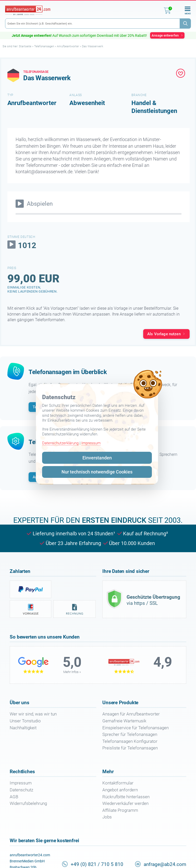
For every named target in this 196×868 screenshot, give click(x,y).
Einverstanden (97, 458)
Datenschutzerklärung (60, 443)
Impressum (91, 443)
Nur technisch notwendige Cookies (97, 472)
